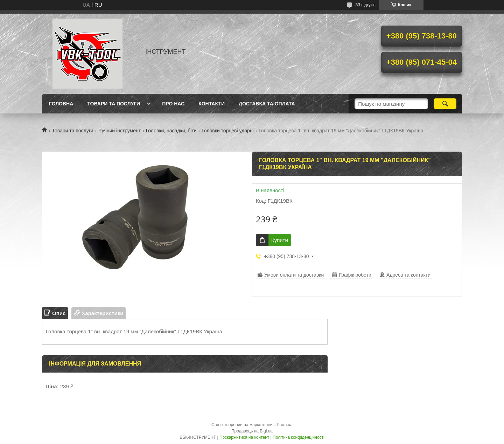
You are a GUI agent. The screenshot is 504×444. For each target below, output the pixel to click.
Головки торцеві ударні (228, 131)
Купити (280, 240)
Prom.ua (285, 425)
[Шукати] (445, 104)
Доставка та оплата (267, 104)
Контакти (212, 104)
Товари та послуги (114, 104)
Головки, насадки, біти (171, 131)
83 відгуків (366, 5)
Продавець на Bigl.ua (252, 431)
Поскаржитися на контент (244, 437)
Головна (61, 104)
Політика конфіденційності (299, 437)
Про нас (173, 104)
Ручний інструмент (120, 131)
